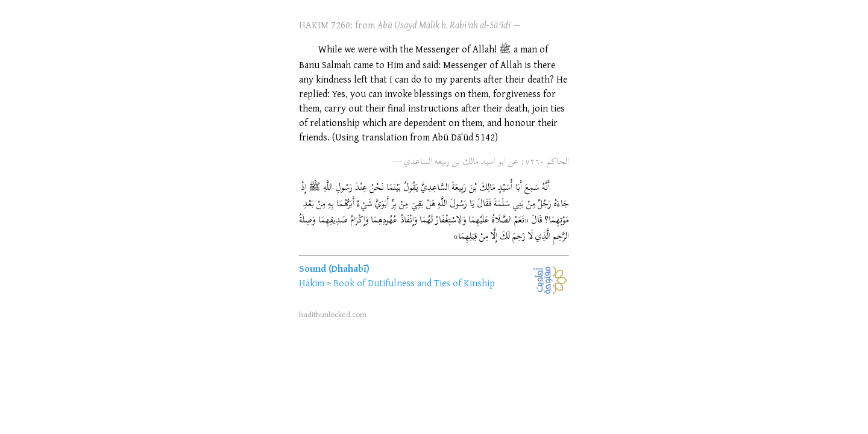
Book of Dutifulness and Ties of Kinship (414, 283)
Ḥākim (312, 283)
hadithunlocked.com (333, 314)
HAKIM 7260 (325, 25)
